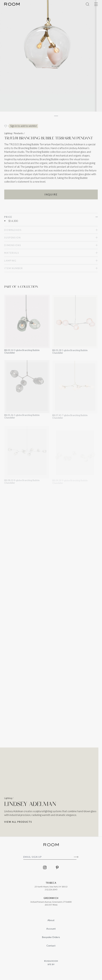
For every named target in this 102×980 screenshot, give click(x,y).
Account (51, 929)
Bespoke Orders (51, 937)
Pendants (19, 135)
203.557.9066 (51, 906)
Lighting (8, 135)
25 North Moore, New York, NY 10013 (51, 888)
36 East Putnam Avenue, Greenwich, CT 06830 (51, 904)
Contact (51, 946)
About (51, 920)
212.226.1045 (51, 891)
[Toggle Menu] (96, 4)
